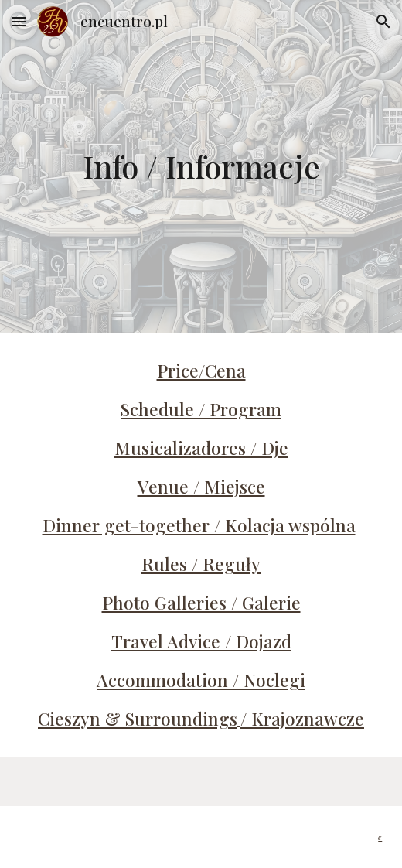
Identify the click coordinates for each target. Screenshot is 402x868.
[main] (201, 166)
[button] (19, 21)
